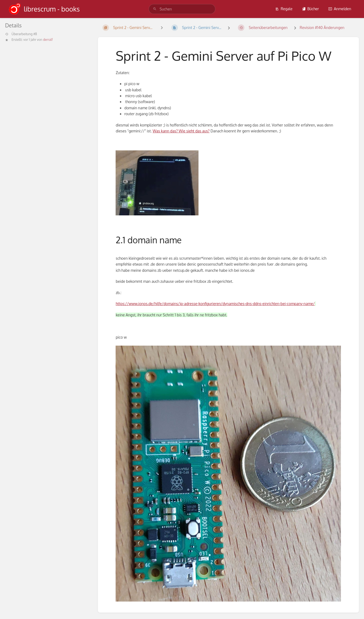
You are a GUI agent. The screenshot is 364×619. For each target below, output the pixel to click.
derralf (48, 40)
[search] (182, 9)
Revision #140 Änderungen (322, 28)
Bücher (310, 9)
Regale (284, 9)
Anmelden (340, 9)
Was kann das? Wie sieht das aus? (181, 131)
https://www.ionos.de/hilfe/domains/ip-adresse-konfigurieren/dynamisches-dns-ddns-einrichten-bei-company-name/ (215, 304)
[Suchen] (155, 9)
